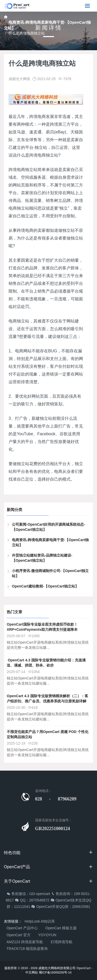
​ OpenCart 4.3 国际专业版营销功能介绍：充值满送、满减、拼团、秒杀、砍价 (46, 663)
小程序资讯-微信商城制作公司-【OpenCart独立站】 (50, 573)
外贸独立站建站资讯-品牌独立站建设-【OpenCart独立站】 (42, 558)
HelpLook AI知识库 (40, 921)
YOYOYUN (47, 935)
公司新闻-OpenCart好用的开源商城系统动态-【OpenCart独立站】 (48, 527)
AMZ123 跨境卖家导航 (25, 942)
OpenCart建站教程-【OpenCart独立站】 (45, 586)
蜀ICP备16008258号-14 (55, 973)
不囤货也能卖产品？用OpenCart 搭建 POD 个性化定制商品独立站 (48, 734)
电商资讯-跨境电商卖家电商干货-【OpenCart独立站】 (50, 542)
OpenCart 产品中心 (22, 928)
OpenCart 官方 (18, 935)
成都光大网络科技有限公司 (57, 968)
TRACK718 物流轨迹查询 (27, 949)
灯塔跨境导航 (62, 942)
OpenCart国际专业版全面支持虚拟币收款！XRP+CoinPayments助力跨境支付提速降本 (42, 627)
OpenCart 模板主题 (61, 928)
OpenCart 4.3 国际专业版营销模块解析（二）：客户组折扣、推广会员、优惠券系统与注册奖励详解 (47, 698)
